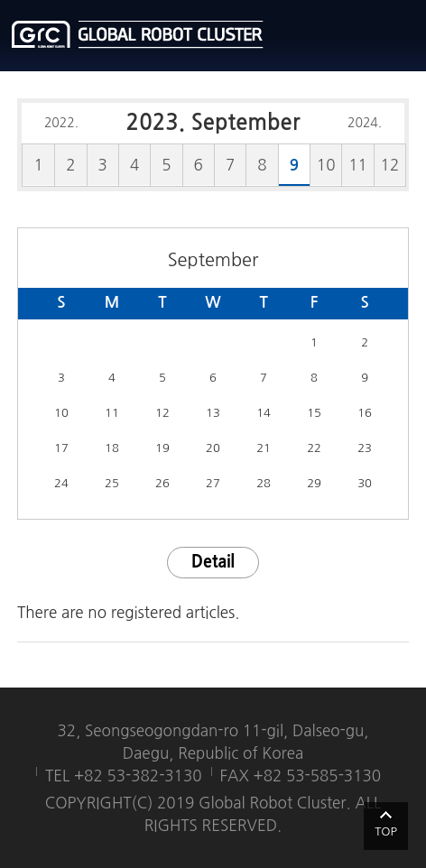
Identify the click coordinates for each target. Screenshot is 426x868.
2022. (61, 123)
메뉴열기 (399, 36)
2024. (365, 123)
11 (358, 165)
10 (326, 165)
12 (390, 165)
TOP (386, 831)
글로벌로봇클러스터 (138, 34)
